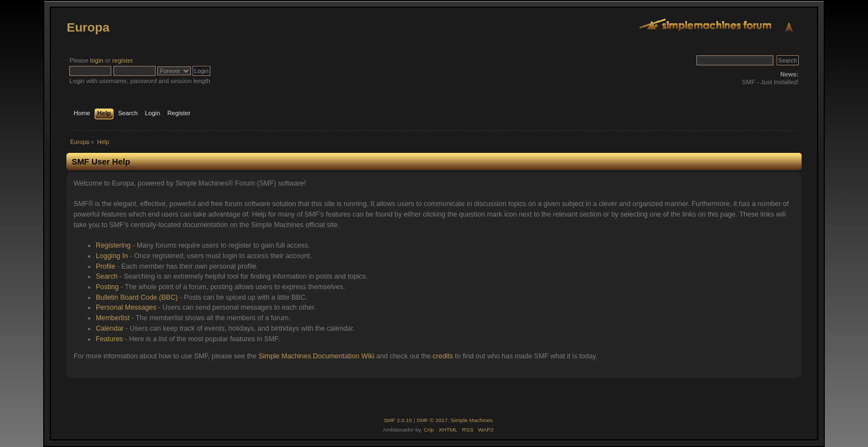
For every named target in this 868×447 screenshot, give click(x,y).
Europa (88, 27)
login (97, 60)
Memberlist (113, 318)
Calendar (110, 328)
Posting (107, 287)
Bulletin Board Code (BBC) (137, 297)
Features (109, 339)
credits (443, 356)
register (123, 60)
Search (107, 276)
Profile (105, 266)
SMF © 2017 (432, 420)
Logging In (112, 256)
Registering (113, 245)
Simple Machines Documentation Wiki (316, 356)
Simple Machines (472, 420)
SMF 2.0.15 (398, 420)
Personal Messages (126, 307)
